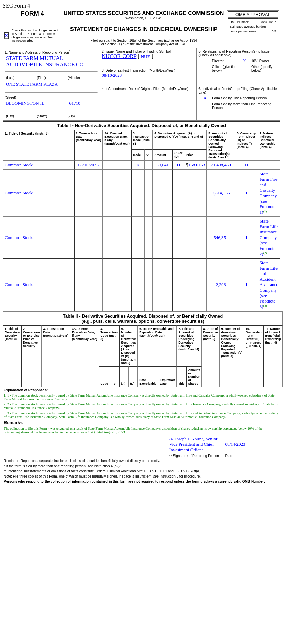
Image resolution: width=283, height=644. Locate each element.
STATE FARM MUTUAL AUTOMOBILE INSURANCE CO (45, 61)
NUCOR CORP (119, 56)
